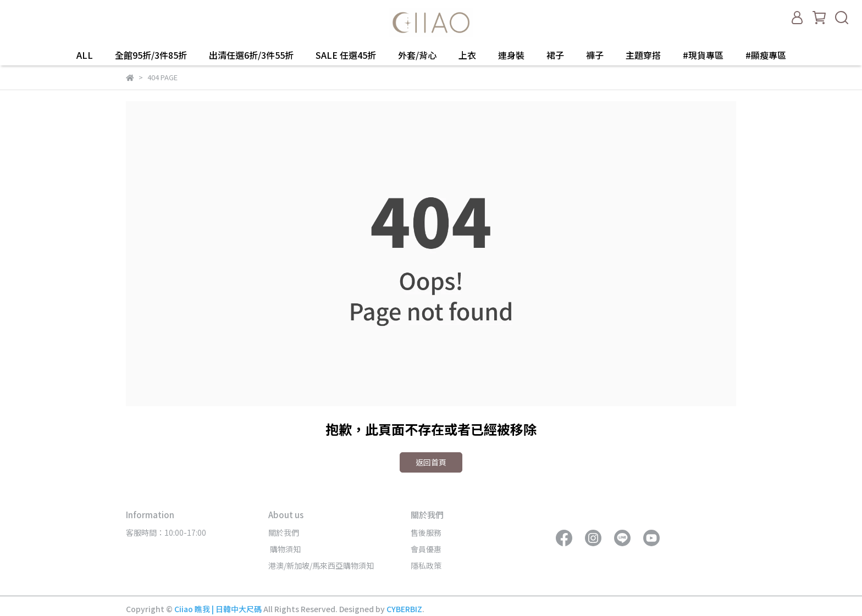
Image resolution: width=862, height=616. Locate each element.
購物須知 (284, 549)
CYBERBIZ (404, 609)
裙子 (555, 55)
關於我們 (284, 532)
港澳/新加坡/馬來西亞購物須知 (321, 565)
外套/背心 (417, 55)
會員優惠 (426, 549)
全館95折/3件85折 (151, 55)
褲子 (595, 55)
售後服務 (426, 532)
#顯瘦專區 (766, 55)
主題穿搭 (643, 55)
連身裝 (511, 55)
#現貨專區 (703, 55)
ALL (85, 55)
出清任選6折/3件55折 (251, 55)
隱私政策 (426, 565)
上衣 (467, 55)
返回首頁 (431, 462)
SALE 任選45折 (346, 55)
